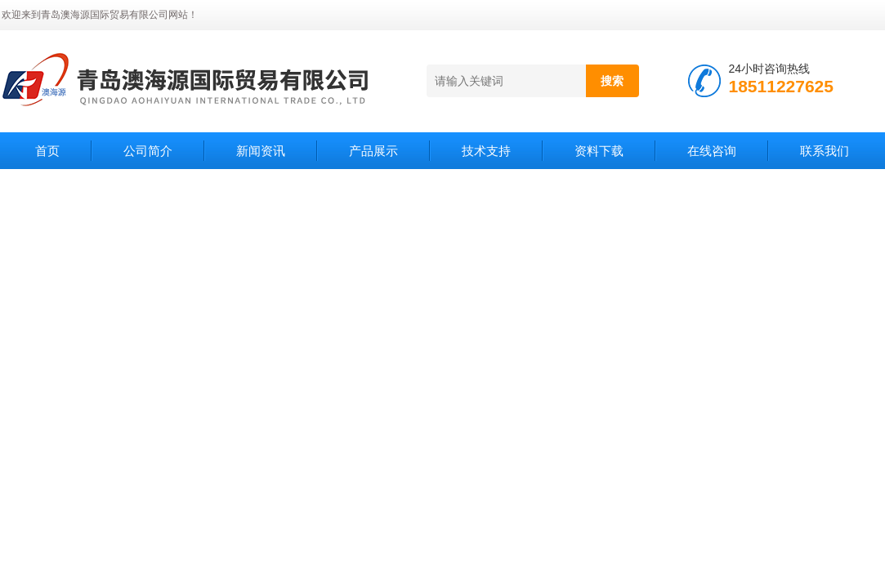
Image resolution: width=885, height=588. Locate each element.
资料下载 (599, 151)
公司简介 (148, 151)
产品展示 (373, 151)
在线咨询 (712, 151)
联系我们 (825, 151)
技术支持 (486, 151)
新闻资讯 (261, 151)
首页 (47, 151)
